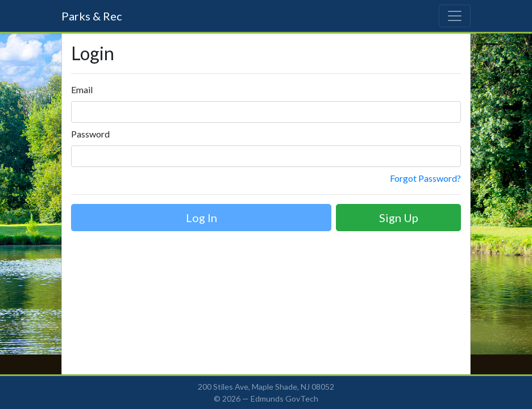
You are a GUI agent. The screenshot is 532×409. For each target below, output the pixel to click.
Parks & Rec (92, 16)
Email (82, 89)
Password (90, 134)
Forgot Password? (425, 178)
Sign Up (399, 218)
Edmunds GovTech (284, 398)
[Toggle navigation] (455, 16)
